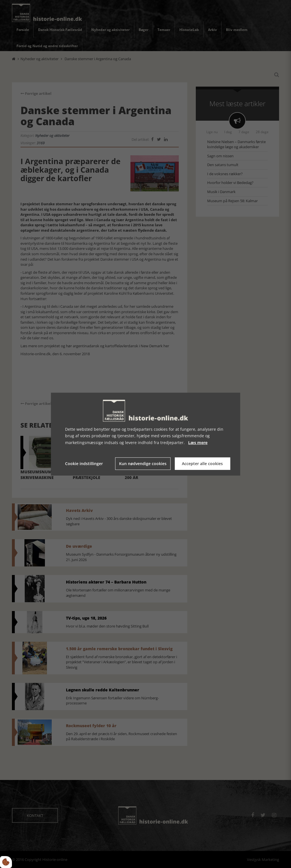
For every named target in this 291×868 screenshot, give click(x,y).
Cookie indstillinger (84, 464)
